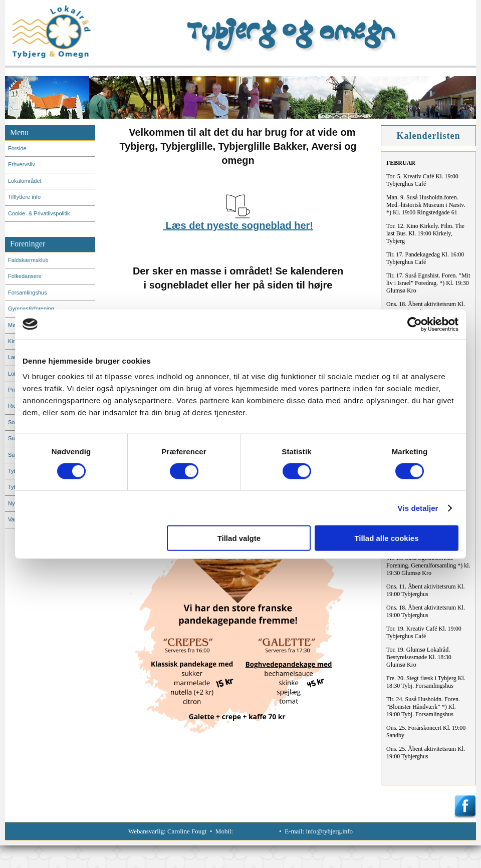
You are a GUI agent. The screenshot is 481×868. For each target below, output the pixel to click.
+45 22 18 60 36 (256, 831)
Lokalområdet (25, 181)
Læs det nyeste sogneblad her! (238, 225)
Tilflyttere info (24, 197)
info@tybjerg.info (329, 831)
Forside (17, 148)
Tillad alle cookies (386, 538)
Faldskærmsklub (28, 260)
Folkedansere (25, 276)
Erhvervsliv (22, 164)
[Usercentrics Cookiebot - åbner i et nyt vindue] (415, 324)
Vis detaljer (418, 508)
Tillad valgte (239, 538)
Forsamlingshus (28, 293)
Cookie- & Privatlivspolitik (39, 213)
